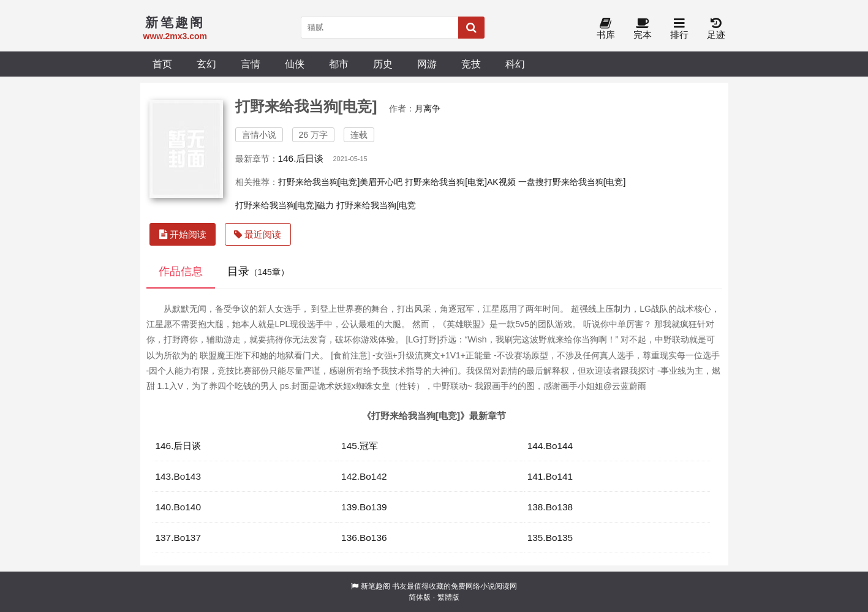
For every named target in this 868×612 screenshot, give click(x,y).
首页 (162, 64)
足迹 (716, 29)
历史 (383, 64)
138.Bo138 (550, 507)
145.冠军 (360, 446)
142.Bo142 (364, 476)
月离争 (428, 108)
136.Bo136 (364, 538)
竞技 (471, 64)
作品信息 (181, 271)
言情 (251, 64)
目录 (258, 271)
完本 (643, 29)
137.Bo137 (178, 538)
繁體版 (448, 597)
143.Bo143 (178, 476)
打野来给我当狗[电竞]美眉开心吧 (341, 182)
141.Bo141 (550, 476)
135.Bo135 (550, 538)
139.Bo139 (364, 507)
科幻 (515, 64)
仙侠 (295, 64)
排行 (679, 29)
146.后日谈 (301, 158)
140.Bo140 (178, 507)
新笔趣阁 (376, 586)
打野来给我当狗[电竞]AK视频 (460, 182)
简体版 (420, 597)
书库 (606, 29)
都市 (339, 64)
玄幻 (206, 64)
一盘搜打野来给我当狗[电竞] (572, 182)
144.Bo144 (550, 446)
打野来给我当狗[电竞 (376, 205)
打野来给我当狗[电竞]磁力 (285, 205)
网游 (427, 64)
